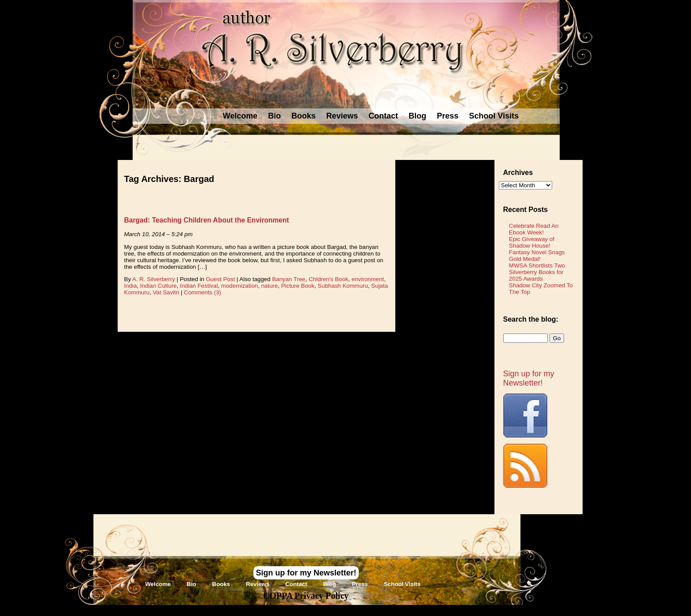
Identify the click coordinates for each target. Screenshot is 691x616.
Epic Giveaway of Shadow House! (532, 242)
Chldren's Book (328, 279)
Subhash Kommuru (343, 286)
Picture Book (298, 286)
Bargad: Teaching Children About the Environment (207, 220)
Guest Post (220, 279)
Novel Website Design (411, 610)
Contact (383, 116)
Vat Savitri (166, 292)
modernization (240, 286)
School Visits (494, 116)
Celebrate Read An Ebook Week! (534, 229)
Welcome (240, 116)
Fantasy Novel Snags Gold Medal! (537, 256)
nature (270, 286)
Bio (274, 116)
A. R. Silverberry (154, 279)
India (131, 286)
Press (448, 116)
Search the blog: (531, 319)
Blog (417, 116)
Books (303, 116)
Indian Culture (158, 286)
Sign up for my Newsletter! (529, 378)
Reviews (342, 116)
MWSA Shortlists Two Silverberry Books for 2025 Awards (537, 272)
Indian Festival (199, 286)
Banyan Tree (289, 279)
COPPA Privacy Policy (306, 596)
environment (368, 279)
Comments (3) (202, 292)
